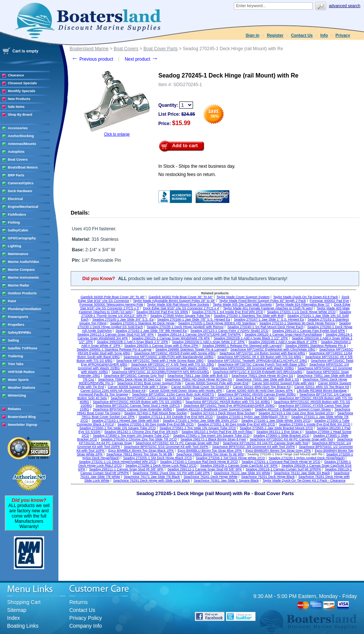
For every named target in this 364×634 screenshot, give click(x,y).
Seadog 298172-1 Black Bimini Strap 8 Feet (213, 439)
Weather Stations (22, 388)
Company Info (85, 626)
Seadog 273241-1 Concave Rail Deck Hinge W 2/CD (281, 462)
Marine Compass (21, 270)
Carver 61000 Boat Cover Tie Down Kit (200, 387)
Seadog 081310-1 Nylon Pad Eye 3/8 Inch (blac (217, 432)
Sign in (253, 35)
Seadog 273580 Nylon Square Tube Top (180, 316)
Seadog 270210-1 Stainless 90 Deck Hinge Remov (297, 323)
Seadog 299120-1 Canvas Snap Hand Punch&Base (283, 334)
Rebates (14, 409)
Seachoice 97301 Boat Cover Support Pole (149, 383)
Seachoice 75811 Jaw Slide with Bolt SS (198, 376)
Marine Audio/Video (24, 262)
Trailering (16, 356)
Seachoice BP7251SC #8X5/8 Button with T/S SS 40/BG (228, 402)
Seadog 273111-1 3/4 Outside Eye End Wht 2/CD (175, 417)
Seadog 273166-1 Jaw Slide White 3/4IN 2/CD (276, 421)
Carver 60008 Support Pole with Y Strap (138, 387)
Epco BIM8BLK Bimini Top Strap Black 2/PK (141, 451)
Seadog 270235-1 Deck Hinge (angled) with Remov (185, 327)
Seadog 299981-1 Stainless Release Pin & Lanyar (114, 349)
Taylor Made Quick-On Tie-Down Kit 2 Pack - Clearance (304, 480)
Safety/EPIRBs (19, 333)
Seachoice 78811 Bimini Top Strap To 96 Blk (139, 454)
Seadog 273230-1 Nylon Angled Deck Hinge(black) (307, 458)
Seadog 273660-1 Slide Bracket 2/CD (281, 436)
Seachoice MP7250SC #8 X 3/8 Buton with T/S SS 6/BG (259, 357)
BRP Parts (16, 175)
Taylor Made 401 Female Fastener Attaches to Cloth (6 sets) (268, 308)
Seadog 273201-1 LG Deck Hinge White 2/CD (302, 312)
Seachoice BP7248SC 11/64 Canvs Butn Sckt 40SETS (173, 394)
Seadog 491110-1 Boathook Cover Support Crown (213, 409)
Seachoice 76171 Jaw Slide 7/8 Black (152, 477)
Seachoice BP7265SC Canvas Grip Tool (134, 376)
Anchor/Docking (21, 136)
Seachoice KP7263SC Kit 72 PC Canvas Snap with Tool (177, 443)
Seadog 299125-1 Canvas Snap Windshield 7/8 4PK (171, 338)
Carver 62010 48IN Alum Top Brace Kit (261, 387)
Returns (78, 602)
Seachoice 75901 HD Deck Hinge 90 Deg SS (198, 379)
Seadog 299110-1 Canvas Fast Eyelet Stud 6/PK (309, 331)
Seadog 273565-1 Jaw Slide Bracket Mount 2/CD (276, 428)
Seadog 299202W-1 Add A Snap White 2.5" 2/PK (209, 342)
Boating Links (23, 626)
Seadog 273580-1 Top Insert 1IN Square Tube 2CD (131, 436)
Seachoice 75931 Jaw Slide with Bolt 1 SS (267, 379)
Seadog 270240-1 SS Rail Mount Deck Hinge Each (266, 327)
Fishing (14, 222)
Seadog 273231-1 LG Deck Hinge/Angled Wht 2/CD (118, 462)
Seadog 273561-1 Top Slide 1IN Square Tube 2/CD (198, 428)
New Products (19, 99)
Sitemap (17, 610)
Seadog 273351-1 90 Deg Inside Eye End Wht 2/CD (236, 424)
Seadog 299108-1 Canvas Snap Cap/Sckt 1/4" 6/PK (239, 465)
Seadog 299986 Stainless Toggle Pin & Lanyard (191, 349)
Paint (12, 301)
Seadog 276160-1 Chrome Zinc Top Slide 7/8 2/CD (139, 439)
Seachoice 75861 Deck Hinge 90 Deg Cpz (130, 379)
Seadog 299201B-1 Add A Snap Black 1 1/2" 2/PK (251, 338)
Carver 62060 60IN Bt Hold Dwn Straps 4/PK (259, 391)
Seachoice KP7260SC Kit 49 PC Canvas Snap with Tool (291, 439)
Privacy (343, 35)
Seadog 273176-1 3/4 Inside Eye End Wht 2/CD (228, 312)
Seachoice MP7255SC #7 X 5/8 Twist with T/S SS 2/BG (173, 364)
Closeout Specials (22, 83)
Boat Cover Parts (160, 49)
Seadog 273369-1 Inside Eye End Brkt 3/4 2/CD (314, 424)
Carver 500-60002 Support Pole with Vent (283, 383)
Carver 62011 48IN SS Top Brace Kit (322, 387)
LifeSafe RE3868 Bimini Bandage (322, 391)
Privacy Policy (85, 618)
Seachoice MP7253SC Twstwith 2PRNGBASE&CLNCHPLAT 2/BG (257, 361)
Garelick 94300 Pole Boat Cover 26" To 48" (113, 297)
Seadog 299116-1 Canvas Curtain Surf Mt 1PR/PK (284, 469)
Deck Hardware (20, 191)
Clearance (16, 75)
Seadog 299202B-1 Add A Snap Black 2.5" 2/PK (133, 342)
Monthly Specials (22, 91)
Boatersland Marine (89, 49)
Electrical (15, 199)
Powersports (18, 317)
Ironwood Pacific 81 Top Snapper (104, 394)
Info (324, 35)
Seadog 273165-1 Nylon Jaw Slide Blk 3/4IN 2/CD (200, 421)
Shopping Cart (24, 602)
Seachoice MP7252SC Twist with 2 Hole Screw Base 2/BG (160, 361)
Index (13, 618)
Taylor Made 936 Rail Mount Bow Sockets (178, 304)
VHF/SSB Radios (21, 372)
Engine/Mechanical (23, 207)
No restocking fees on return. (187, 175)
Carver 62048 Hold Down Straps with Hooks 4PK (186, 391)
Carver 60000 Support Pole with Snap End (217, 383)
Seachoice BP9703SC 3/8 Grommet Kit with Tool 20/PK (253, 447)
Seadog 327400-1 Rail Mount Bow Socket (155, 413)
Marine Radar (19, 285)
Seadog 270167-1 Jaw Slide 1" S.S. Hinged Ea (269, 319)
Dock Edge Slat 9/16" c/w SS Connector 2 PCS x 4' (181, 308)
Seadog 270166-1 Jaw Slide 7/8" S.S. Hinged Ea (194, 319)
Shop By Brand (20, 115)
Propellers (16, 325)
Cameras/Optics (21, 183)
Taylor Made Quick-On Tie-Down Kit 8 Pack (305, 297)
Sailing (13, 340)
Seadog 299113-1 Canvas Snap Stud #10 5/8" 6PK (116, 334)
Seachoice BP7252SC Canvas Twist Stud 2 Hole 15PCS (137, 406)
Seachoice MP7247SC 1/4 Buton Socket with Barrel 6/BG (262, 353)
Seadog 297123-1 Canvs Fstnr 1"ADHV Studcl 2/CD (230, 331)
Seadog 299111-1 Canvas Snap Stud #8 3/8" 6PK (126, 469)
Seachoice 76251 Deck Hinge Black (268, 477)
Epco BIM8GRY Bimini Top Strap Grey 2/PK (278, 451)
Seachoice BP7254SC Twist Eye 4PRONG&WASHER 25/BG (229, 406)
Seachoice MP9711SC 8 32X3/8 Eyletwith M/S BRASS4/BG (258, 372)
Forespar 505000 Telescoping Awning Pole (111, 304)
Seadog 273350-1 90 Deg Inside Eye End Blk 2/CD (156, 424)
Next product (141, 59)
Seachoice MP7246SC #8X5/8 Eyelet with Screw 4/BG (175, 353)
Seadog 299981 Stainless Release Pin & (316, 346)
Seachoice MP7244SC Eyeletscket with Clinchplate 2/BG (273, 349)
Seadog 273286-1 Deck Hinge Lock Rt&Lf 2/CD (161, 465)
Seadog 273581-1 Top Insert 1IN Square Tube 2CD (211, 436)
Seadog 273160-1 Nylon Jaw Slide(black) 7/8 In (252, 417)
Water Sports (18, 380)
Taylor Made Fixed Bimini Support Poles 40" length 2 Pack (263, 301)
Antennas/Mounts (22, 144)
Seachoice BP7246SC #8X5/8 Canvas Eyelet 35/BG (257, 394)
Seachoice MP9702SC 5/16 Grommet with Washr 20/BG (166, 368)
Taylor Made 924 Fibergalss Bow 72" (303, 304)
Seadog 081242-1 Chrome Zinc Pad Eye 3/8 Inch (141, 432)
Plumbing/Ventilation (25, 309)
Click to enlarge (117, 134)
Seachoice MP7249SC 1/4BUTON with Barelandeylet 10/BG (169, 357)
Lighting (15, 246)
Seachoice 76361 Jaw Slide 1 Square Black (226, 480)
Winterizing (17, 395)
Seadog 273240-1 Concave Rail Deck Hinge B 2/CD (199, 462)
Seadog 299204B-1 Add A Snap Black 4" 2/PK (283, 342)
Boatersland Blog (22, 417)
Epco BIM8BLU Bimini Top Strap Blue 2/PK (210, 451)
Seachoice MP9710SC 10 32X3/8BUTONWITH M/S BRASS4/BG (160, 372)
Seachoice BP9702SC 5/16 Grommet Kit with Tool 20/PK (166, 447)
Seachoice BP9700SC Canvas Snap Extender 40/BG (132, 409)
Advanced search (345, 6)
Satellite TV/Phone (23, 348)
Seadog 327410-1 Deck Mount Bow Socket (223, 413)
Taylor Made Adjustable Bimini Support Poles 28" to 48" (174, 301)
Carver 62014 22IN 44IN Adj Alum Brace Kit (113, 391)
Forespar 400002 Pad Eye (329, 301)
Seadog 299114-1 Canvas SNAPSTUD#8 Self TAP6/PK (199, 334)
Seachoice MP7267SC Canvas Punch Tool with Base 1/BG (262, 364)
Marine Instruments (23, 277)
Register (275, 35)
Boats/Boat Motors (23, 167)
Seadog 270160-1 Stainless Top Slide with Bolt (249, 316)
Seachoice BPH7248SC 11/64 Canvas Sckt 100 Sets (150, 398)
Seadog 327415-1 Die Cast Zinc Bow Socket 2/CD (296, 413)
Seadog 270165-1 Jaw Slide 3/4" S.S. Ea (123, 319)
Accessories (18, 128)
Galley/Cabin (18, 230)
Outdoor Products (22, 293)
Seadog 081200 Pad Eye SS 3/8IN (162, 312)
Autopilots (16, 152)
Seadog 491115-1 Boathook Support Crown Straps (293, 409)
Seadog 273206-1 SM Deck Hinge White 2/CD (230, 458)
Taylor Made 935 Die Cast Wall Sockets (242, 304)
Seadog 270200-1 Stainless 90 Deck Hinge (142, 323)
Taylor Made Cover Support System (243, 297)
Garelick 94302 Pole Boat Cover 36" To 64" (181, 297)
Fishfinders (17, 215)
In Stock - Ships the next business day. (197, 166)
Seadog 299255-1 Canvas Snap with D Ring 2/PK (161, 346)
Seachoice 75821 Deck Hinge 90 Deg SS (262, 376)
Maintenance (18, 254)
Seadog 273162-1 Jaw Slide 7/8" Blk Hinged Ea (151, 331)
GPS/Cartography (22, 238)
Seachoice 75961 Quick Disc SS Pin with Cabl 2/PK (172, 473)
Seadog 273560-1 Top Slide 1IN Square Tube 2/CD (117, 428)
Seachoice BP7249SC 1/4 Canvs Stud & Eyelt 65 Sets (234, 398)
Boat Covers (18, 160)
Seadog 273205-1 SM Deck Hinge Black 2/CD (157, 458)
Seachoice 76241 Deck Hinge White (211, 477)
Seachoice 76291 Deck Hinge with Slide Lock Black (152, 480)
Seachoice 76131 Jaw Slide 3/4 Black (302, 473)
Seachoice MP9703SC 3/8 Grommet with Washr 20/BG (253, 368)
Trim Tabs (16, 364)
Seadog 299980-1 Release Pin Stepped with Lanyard (242, 346)
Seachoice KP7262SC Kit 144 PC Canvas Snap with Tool (266, 443)
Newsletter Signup (23, 425)
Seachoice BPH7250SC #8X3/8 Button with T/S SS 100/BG (137, 402)
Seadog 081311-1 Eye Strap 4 (279, 432)
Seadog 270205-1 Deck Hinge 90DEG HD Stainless (217, 323)
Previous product (92, 59)
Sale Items (16, 107)
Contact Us (302, 35)
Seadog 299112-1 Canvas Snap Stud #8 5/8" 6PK (204, 469)
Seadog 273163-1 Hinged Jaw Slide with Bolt (125, 421)
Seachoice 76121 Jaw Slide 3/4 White (242, 473)
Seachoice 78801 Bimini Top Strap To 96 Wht (210, 454)
